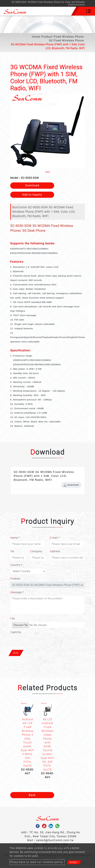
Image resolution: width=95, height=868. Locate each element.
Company (36, 551)
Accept (73, 862)
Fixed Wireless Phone (69, 37)
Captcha (16, 632)
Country (16, 565)
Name (15, 538)
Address (55, 551)
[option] (28, 739)
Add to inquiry (32, 195)
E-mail (55, 538)
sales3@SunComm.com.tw (55, 840)
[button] (13, 133)
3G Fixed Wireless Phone (66, 41)
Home (36, 37)
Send (16, 653)
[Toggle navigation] (89, 11)
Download (32, 185)
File (13, 619)
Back (32, 795)
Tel (12, 551)
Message (17, 592)
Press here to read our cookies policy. (37, 862)
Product (47, 37)
